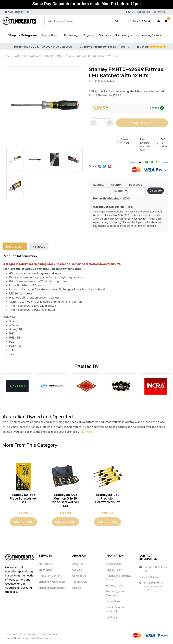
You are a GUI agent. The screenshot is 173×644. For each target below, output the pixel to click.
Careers (77, 588)
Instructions (113, 601)
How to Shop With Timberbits (116, 609)
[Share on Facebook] (100, 166)
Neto (21, 638)
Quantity (99, 185)
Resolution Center (49, 576)
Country (116, 185)
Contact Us (144, 12)
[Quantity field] (102, 123)
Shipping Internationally (53, 588)
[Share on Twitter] (105, 166)
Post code (136, 185)
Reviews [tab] (39, 246)
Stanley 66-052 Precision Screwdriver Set (108, 498)
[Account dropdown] (159, 21)
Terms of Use (114, 564)
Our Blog (77, 570)
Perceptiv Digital (46, 638)
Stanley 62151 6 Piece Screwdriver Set (23, 498)
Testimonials (160, 12)
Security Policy (114, 586)
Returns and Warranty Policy (119, 578)
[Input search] (82, 21)
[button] (166, 21)
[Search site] (117, 21)
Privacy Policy (114, 570)
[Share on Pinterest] (110, 166)
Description (15, 246)
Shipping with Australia (52, 582)
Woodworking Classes (148, 35)
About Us (130, 12)
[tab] (15, 246)
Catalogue (112, 617)
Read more (86, 432)
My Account (46, 564)
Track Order (45, 570)
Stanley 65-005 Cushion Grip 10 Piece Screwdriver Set (66, 500)
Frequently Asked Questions (116, 593)
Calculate (156, 191)
